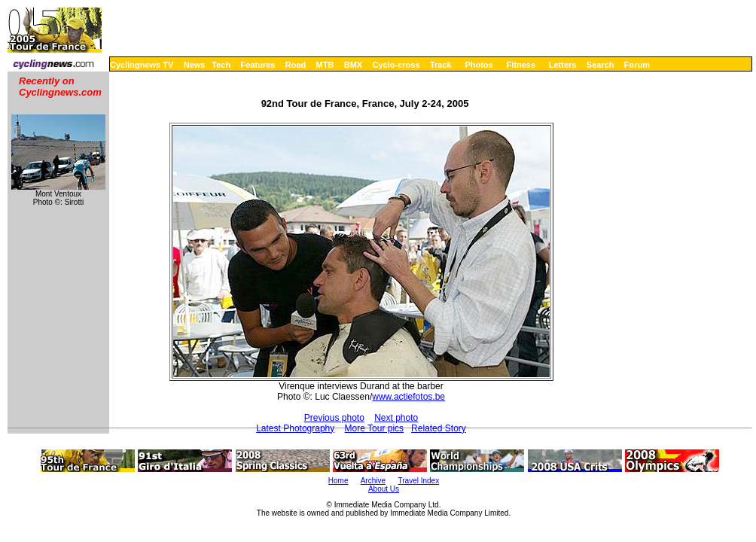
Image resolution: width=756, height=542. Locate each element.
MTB (325, 65)
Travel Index (419, 481)
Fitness (521, 65)
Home (338, 481)
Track (441, 65)
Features (258, 65)
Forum (637, 65)
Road (296, 65)
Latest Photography (295, 428)
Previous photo (334, 418)
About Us (384, 489)
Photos (479, 65)
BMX (353, 65)
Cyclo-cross (396, 65)
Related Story (439, 428)
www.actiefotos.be (408, 397)
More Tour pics (374, 428)
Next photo (396, 418)
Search (601, 65)
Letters (563, 65)
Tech (221, 65)
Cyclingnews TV (142, 65)
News (195, 65)
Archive (373, 481)
